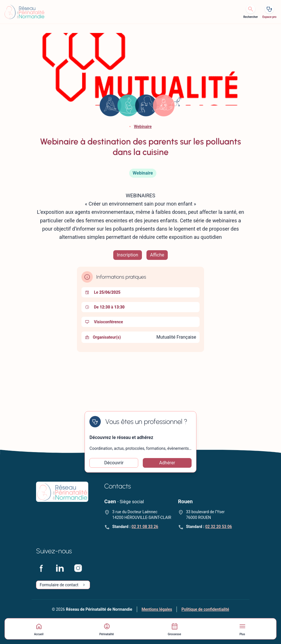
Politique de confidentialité (205, 609)
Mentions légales (157, 609)
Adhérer (167, 463)
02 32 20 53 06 (219, 527)
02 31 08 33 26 (145, 527)
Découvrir (114, 463)
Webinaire (143, 127)
